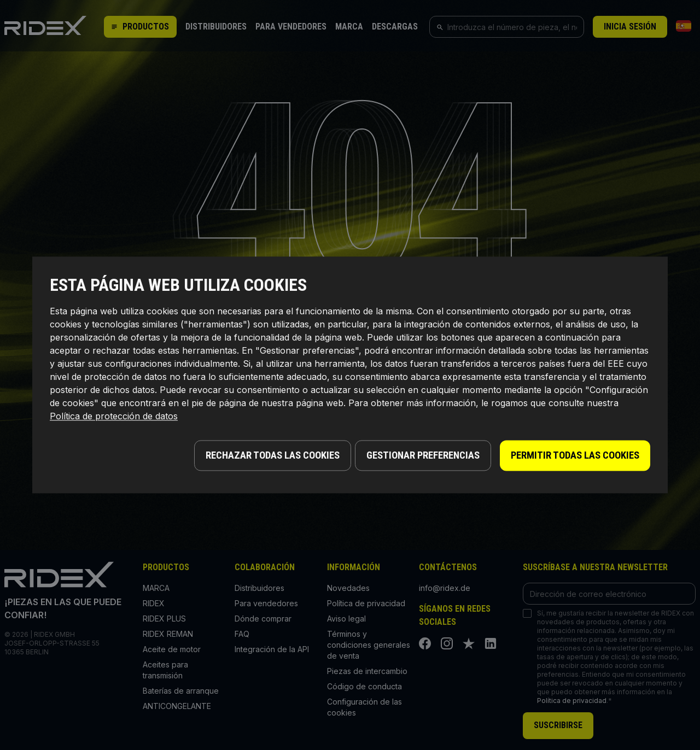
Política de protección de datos (114, 419)
